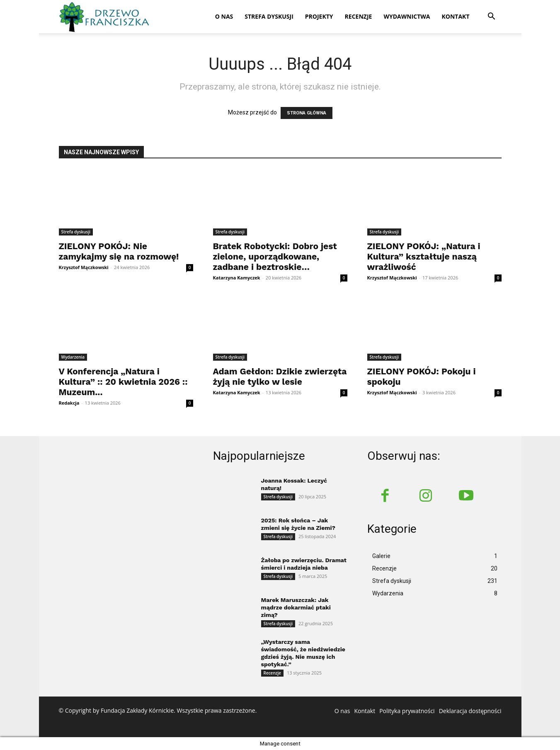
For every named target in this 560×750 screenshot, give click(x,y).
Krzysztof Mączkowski (84, 267)
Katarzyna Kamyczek (237, 278)
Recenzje (359, 16)
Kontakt (456, 16)
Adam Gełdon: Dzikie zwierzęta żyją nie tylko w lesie (280, 376)
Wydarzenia (73, 357)
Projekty (319, 16)
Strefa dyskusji (269, 16)
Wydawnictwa (407, 16)
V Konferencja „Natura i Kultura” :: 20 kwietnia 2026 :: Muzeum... (123, 382)
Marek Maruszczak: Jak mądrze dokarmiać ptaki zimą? (296, 607)
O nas (224, 16)
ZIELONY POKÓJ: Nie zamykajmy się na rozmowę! (119, 251)
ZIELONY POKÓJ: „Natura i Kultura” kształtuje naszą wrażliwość (424, 256)
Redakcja (69, 403)
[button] (492, 17)
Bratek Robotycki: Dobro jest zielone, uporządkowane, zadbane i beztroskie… (275, 256)
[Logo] (105, 17)
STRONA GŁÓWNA (307, 113)
